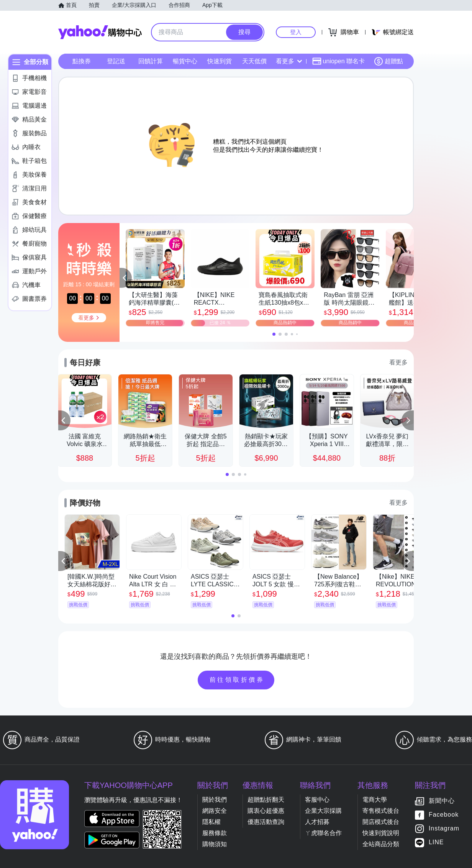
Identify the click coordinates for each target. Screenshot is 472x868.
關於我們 (215, 800)
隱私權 (211, 822)
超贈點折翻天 (266, 800)
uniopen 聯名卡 (338, 61)
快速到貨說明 (381, 833)
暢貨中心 (185, 61)
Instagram (444, 828)
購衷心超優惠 (266, 811)
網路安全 (215, 811)
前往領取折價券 (237, 680)
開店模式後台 (381, 822)
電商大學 (375, 800)
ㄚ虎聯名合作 (323, 833)
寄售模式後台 (381, 811)
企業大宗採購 (323, 811)
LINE (436, 842)
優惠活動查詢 (266, 822)
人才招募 (317, 822)
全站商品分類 (381, 844)
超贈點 (388, 61)
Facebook (444, 815)
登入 (296, 32)
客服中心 (317, 800)
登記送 (116, 61)
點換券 (82, 61)
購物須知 (215, 844)
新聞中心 (442, 801)
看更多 (289, 61)
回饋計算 (151, 61)
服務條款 (215, 833)
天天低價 (254, 61)
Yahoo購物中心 (100, 32)
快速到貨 (220, 61)
